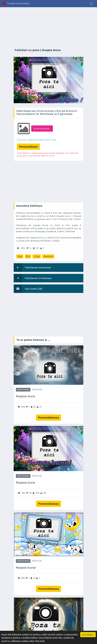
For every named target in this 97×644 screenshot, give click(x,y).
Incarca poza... (42, 129)
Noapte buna (51, 50)
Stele (20, 256)
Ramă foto (48, 256)
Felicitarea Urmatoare (33, 278)
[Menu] (91, 4)
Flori (28, 256)
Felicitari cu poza (27, 50)
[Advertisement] (48, 28)
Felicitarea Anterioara (32, 267)
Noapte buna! (26, 568)
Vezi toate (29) (28, 289)
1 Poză (37, 256)
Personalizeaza (48, 418)
